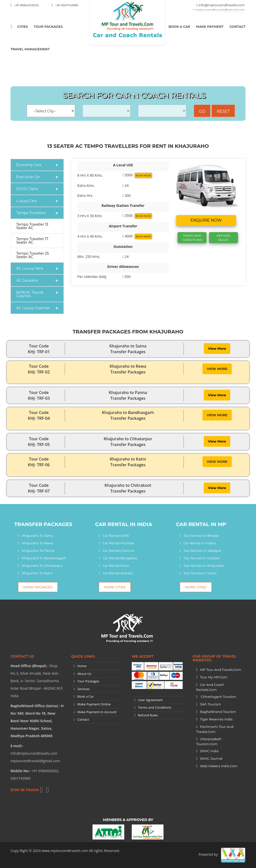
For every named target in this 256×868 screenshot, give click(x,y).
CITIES (22, 27)
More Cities (115, 587)
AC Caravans (27, 280)
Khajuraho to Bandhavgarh (44, 558)
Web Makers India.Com (219, 766)
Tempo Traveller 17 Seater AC (32, 241)
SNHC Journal (211, 758)
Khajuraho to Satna (37, 536)
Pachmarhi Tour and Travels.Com (215, 729)
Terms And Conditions (192, 238)
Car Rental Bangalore (120, 558)
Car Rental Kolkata (117, 573)
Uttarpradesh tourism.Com (209, 741)
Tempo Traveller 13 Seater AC (32, 226)
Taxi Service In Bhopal (201, 536)
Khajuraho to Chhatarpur (42, 566)
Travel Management (30, 49)
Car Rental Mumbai (118, 543)
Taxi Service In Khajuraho (204, 566)
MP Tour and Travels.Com (221, 670)
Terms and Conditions (155, 707)
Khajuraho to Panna (38, 551)
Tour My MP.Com (214, 677)
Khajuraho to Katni (37, 573)
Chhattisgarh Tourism (218, 697)
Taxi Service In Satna (200, 573)
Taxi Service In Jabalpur (202, 551)
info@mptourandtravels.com (221, 5)
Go (202, 111)
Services (83, 689)
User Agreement (150, 700)
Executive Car (28, 177)
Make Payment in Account (97, 712)
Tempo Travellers (31, 213)
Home (82, 666)
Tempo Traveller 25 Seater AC (33, 255)
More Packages (38, 587)
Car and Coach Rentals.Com (210, 687)
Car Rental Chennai (118, 551)
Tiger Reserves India (216, 719)
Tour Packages (48, 27)
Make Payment (210, 27)
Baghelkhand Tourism (218, 712)
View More (217, 348)
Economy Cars (29, 165)
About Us (84, 674)
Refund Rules (223, 238)
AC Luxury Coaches (33, 308)
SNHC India (209, 751)
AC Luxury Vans (30, 268)
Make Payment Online (94, 704)
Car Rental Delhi (116, 536)
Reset (223, 111)
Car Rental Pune (116, 566)
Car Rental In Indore (200, 543)
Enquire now (206, 220)
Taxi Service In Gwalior (201, 558)
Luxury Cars (26, 201)
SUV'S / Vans (27, 189)
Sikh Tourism (210, 704)
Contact (237, 27)
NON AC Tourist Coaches (30, 294)
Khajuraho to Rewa (37, 543)
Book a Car (179, 27)
